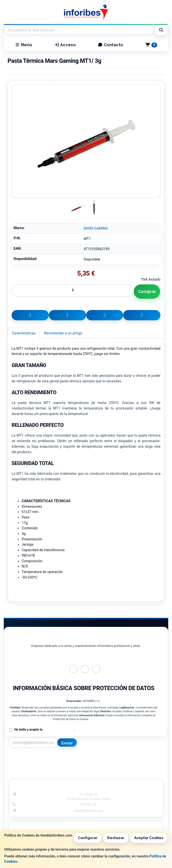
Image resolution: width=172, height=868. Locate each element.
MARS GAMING (96, 228)
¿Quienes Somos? (46, 774)
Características (24, 333)
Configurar (88, 838)
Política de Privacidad (101, 719)
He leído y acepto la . (45, 729)
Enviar (67, 743)
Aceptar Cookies (149, 838)
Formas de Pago (126, 768)
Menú (23, 45)
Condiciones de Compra (46, 768)
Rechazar (116, 838)
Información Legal (126, 758)
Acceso (65, 45)
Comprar (147, 292)
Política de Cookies (126, 763)
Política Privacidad (45, 763)
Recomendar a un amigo (63, 333)
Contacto (110, 45)
